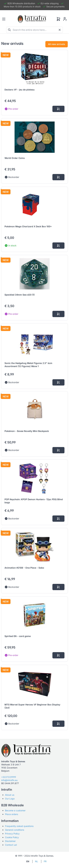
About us (10, 795)
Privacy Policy (12, 834)
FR (45, 861)
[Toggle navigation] (4, 19)
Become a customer (15, 810)
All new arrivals (57, 44)
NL (37, 861)
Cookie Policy (12, 837)
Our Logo (10, 799)
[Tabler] (32, 19)
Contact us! (11, 845)
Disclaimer (10, 841)
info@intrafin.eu (9, 780)
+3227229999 (9, 777)
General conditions (15, 830)
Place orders (11, 814)
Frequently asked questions (19, 826)
